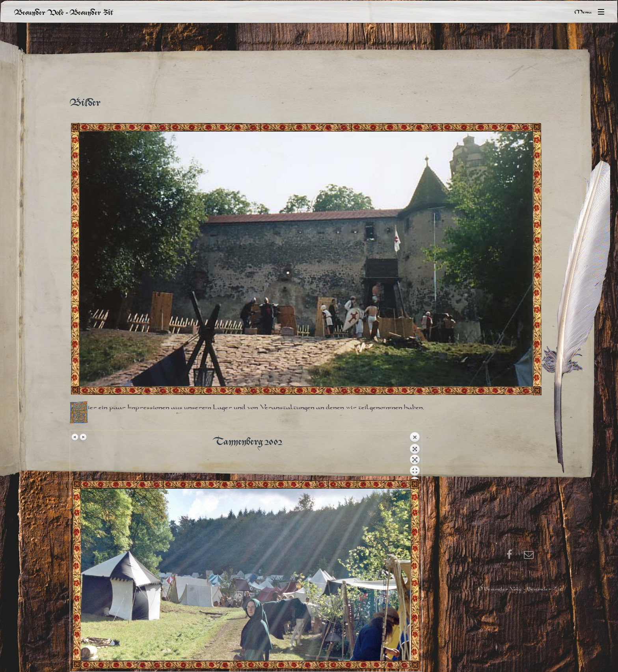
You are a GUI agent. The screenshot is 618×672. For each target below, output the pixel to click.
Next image (83, 437)
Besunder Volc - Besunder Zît (64, 12)
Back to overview (415, 455)
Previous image (75, 437)
